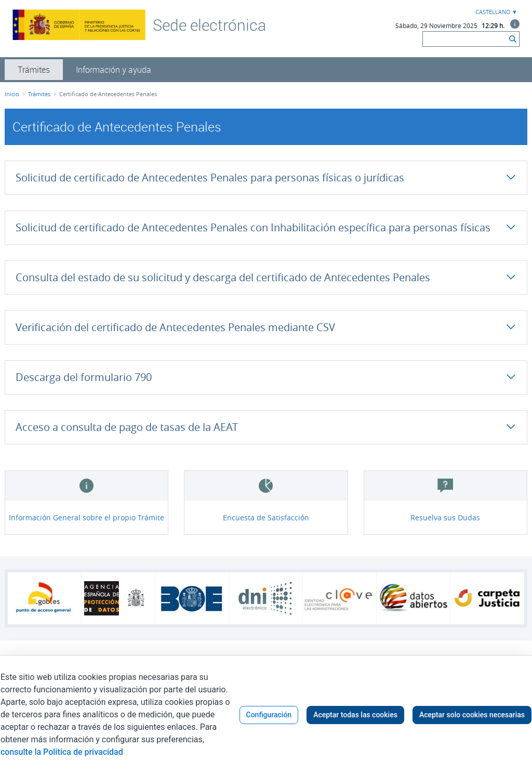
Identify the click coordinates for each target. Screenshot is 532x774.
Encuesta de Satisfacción (266, 517)
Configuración (269, 715)
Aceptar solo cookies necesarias (472, 715)
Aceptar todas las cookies (355, 715)
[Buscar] (465, 39)
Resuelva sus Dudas (445, 517)
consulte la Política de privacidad (62, 752)
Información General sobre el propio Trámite (87, 517)
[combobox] (495, 12)
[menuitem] (34, 70)
